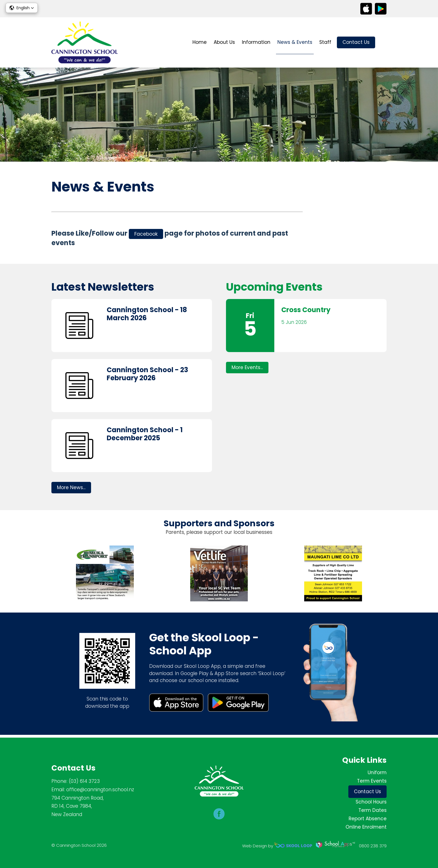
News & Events (295, 42)
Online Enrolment (366, 827)
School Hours (371, 802)
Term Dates (372, 810)
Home (200, 42)
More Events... (247, 370)
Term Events (372, 781)
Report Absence (368, 819)
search (384, 43)
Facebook (146, 235)
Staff (325, 42)
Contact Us (356, 42)
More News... (71, 490)
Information (256, 42)
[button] (22, 8)
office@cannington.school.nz (100, 790)
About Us (224, 42)
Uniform (377, 773)
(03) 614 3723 (84, 781)
